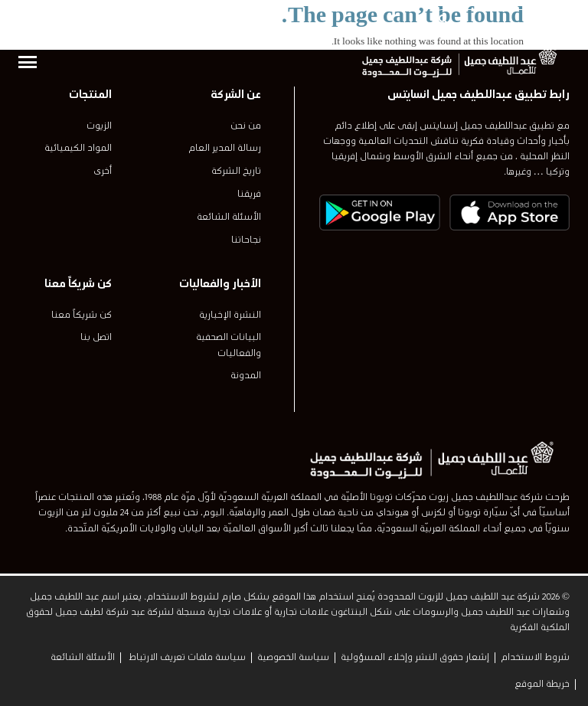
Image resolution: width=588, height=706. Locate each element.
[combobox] (501, 19)
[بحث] (443, 19)
